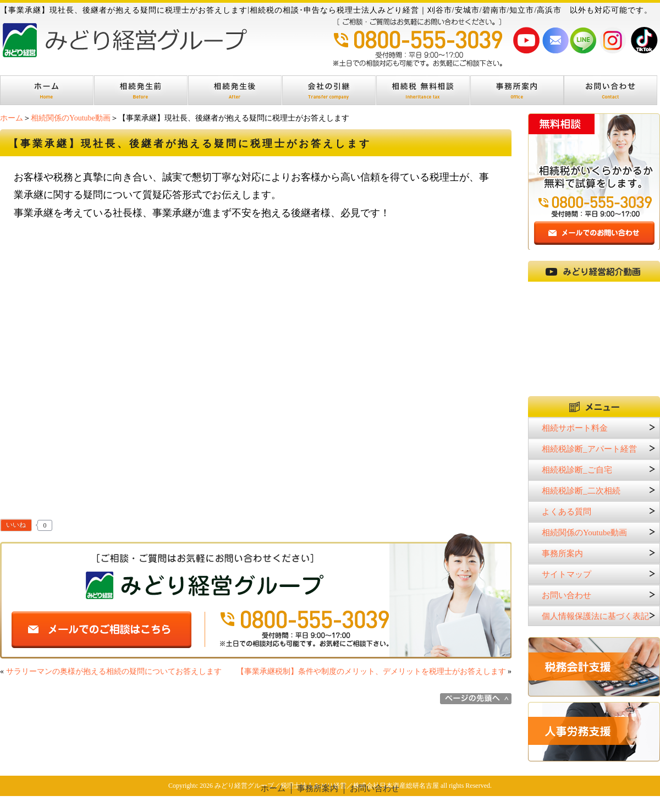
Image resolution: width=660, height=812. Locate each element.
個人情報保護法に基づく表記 (595, 616)
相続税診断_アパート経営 (589, 449)
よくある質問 (566, 512)
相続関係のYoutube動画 (71, 118)
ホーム (12, 118)
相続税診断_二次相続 (581, 491)
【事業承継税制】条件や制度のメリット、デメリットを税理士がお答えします (371, 671)
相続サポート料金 (575, 428)
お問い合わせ (566, 595)
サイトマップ (566, 574)
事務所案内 (562, 553)
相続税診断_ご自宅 (577, 470)
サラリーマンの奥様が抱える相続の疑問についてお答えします (114, 671)
